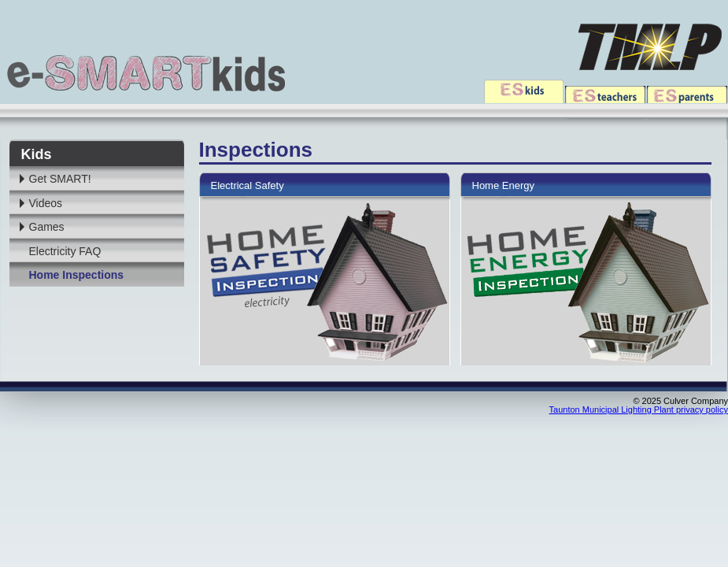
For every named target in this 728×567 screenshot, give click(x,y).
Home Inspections (77, 275)
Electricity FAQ (65, 251)
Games (47, 227)
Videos (46, 203)
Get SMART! (60, 179)
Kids (37, 154)
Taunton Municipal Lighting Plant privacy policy (639, 409)
